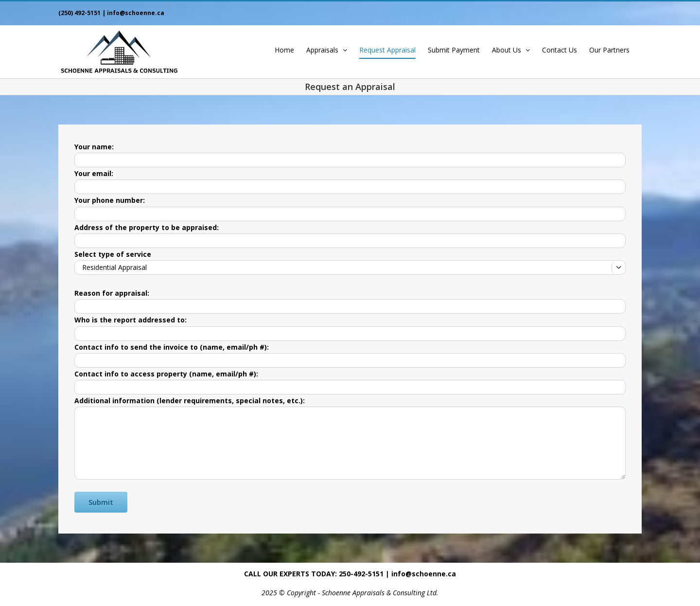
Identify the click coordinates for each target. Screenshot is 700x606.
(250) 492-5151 (79, 13)
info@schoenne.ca (136, 13)
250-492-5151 (361, 574)
